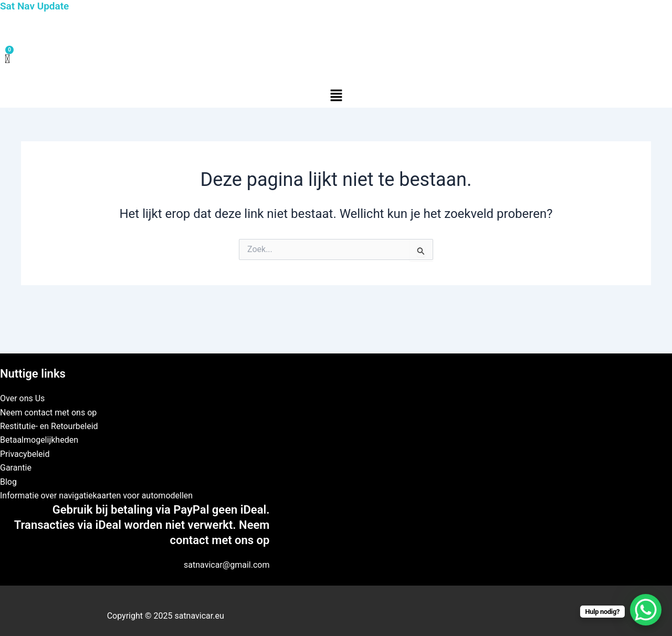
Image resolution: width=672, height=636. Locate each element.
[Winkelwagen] (7, 59)
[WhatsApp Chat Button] (646, 610)
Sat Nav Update (34, 6)
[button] (336, 96)
